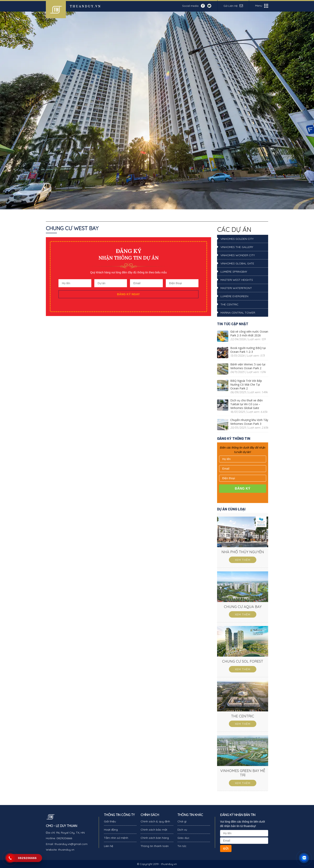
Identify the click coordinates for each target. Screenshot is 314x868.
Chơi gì (182, 821)
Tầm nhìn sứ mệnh (116, 838)
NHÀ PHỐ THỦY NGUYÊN (243, 552)
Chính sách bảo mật (154, 830)
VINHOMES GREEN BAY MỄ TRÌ (243, 773)
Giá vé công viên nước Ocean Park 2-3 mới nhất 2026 (249, 333)
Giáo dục (183, 838)
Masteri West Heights (237, 280)
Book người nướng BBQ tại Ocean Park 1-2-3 (248, 350)
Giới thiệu (110, 821)
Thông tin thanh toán (155, 846)
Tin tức (182, 846)
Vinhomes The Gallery (237, 247)
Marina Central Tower (238, 313)
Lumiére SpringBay (234, 272)
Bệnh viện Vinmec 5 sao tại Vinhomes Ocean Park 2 (248, 366)
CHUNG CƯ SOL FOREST (243, 661)
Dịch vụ (182, 830)
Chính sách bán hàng (155, 838)
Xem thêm (243, 560)
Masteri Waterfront (236, 288)
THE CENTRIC (229, 304)
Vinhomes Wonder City (238, 255)
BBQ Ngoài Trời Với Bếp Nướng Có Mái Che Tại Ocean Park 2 (246, 384)
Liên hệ (109, 846)
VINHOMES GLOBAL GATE (237, 263)
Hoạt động (111, 830)
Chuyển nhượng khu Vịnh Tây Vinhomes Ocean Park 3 (249, 422)
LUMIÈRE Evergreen (234, 296)
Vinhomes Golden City (237, 239)
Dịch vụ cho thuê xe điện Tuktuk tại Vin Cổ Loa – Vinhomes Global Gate (247, 404)
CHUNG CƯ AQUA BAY (243, 607)
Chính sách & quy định (155, 821)
